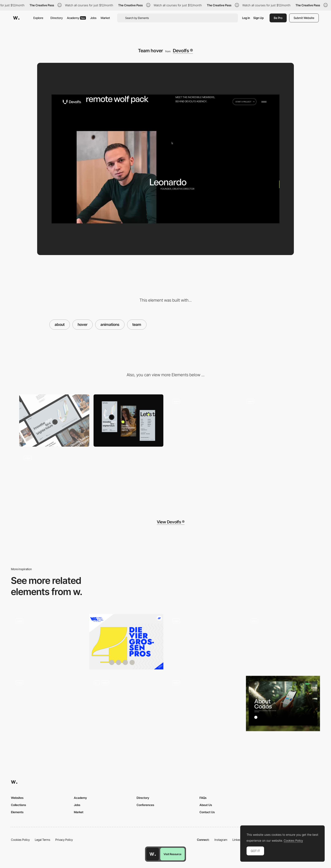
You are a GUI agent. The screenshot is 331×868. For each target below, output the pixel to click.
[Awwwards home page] (153, 854)
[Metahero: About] (205, 642)
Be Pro (278, 18)
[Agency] (126, 642)
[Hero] (203, 421)
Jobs (93, 18)
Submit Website (304, 18)
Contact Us (207, 812)
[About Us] (48, 703)
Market (105, 18)
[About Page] (283, 703)
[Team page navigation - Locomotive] (48, 640)
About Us (206, 805)
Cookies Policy (20, 840)
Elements (17, 812)
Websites (17, 798)
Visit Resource (172, 854)
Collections (18, 805)
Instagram (221, 840)
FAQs (203, 798)
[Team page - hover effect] (205, 702)
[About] (126, 703)
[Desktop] (54, 421)
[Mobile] (129, 421)
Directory (57, 18)
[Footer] (54, 477)
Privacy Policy (64, 840)
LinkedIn (238, 840)
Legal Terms (43, 840)
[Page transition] (277, 421)
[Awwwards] (16, 18)
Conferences (145, 805)
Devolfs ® (183, 51)
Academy (76, 18)
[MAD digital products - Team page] (283, 640)
